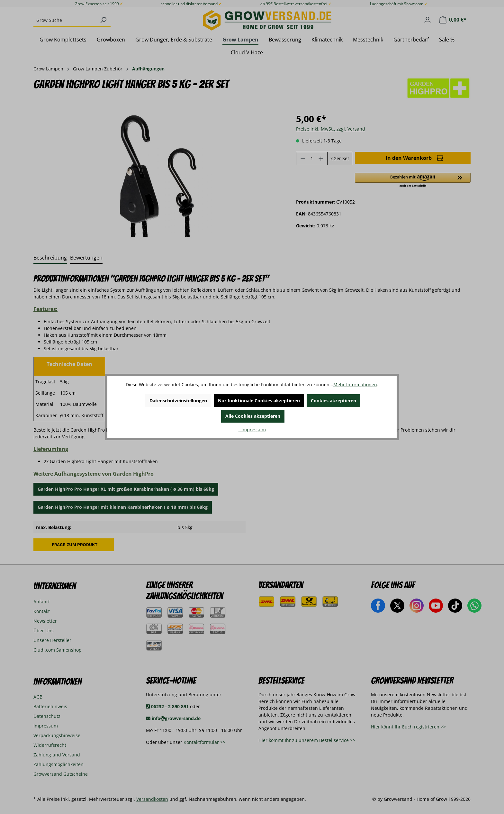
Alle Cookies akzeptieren (253, 416)
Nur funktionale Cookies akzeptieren (259, 401)
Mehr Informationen (355, 384)
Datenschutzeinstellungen (178, 401)
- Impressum (252, 430)
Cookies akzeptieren (333, 401)
